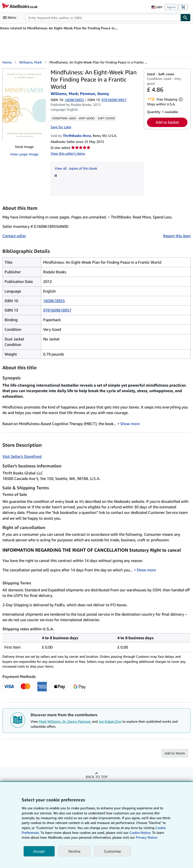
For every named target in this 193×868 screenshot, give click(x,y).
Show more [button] (130, 424)
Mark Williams (50, 721)
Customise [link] (113, 851)
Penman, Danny (95, 94)
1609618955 (74, 100)
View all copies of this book (76, 168)
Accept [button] (39, 851)
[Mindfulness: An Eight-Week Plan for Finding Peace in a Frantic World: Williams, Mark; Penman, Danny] (24, 105)
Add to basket (167, 122)
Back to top (97, 777)
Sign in (171, 7)
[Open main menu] (11, 18)
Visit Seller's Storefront (22, 456)
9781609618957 (57, 310)
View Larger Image (24, 154)
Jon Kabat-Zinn (110, 721)
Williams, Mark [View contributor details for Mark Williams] (30, 62)
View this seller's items (68, 153)
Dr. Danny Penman (76, 721)
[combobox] (103, 18)
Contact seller (14, 236)
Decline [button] (74, 851)
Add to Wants (175, 753)
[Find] (186, 18)
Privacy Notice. (147, 837)
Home (7, 62)
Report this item (177, 236)
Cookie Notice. (140, 833)
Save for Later (61, 127)
